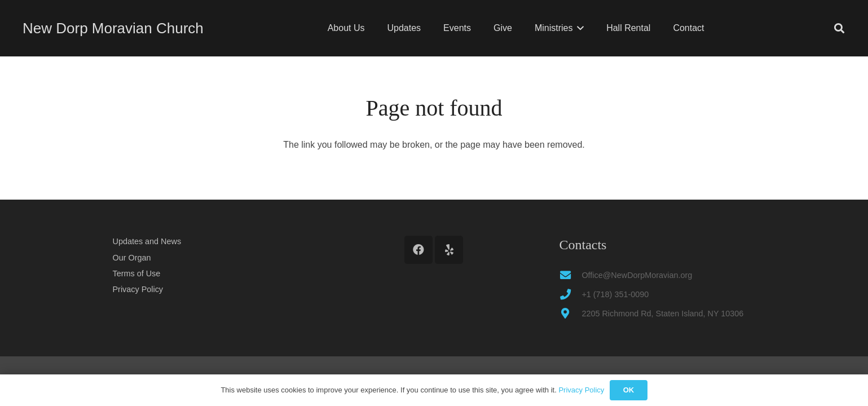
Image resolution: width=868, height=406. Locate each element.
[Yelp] (449, 250)
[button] (578, 28)
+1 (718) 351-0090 (615, 294)
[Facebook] (418, 250)
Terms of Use (137, 273)
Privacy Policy (138, 289)
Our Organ (132, 258)
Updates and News (147, 241)
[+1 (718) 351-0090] (570, 294)
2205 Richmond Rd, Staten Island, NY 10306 (662, 314)
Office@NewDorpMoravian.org (637, 275)
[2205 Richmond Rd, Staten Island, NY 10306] (570, 313)
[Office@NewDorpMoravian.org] (570, 275)
